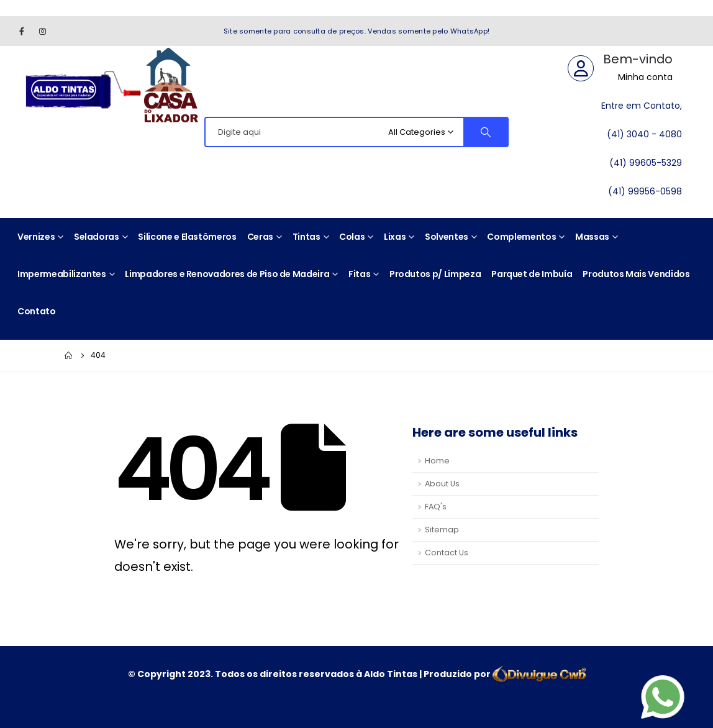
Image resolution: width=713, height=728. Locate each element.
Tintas (307, 237)
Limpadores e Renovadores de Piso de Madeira (227, 274)
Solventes (447, 237)
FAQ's (436, 507)
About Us (442, 484)
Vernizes (36, 237)
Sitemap (442, 530)
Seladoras (97, 237)
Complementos (521, 237)
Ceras (260, 237)
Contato (37, 311)
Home (437, 461)
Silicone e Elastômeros (187, 237)
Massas (592, 237)
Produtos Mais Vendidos (636, 274)
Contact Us (447, 553)
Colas (352, 237)
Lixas (395, 237)
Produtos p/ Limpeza (435, 274)
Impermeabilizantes (62, 274)
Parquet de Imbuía (532, 274)
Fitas (359, 274)
